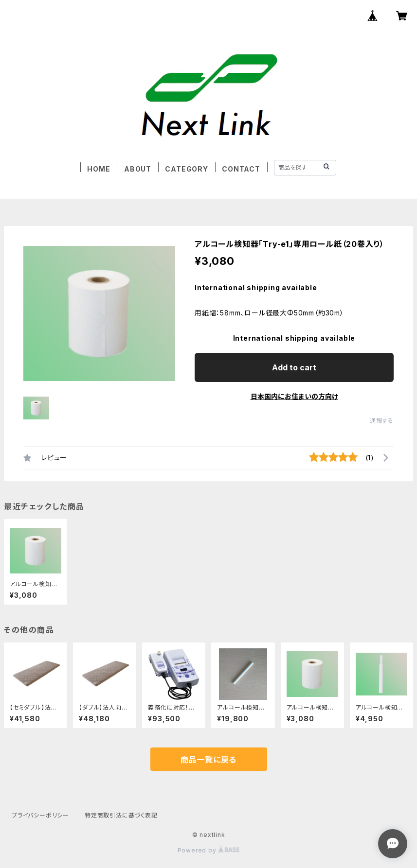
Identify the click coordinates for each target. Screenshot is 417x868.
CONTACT (241, 169)
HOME (99, 169)
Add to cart (294, 367)
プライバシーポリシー (40, 815)
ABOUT (138, 169)
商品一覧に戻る (209, 760)
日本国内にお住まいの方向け (294, 396)
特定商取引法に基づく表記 (121, 815)
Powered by (209, 850)
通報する (382, 421)
